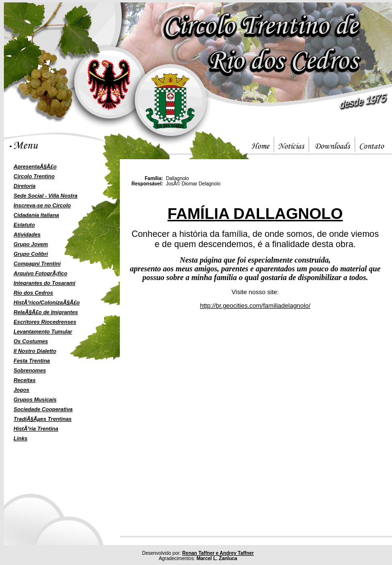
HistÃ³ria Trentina (36, 429)
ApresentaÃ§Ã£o (35, 166)
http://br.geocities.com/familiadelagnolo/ (255, 306)
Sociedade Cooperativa (43, 409)
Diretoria (24, 186)
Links (21, 438)
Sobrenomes (30, 370)
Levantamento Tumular (43, 332)
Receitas (24, 380)
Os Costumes (31, 341)
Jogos (21, 390)
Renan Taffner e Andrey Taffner (218, 553)
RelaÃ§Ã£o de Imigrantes (46, 312)
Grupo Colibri (31, 254)
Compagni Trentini (37, 264)
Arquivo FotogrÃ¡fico (41, 273)
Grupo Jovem (31, 244)
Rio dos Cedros (33, 293)
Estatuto (24, 225)
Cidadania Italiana (36, 215)
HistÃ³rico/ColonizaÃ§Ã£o (47, 302)
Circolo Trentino (34, 176)
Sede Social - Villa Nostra (46, 196)
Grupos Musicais (35, 399)
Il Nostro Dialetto (35, 351)
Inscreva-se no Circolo (42, 205)
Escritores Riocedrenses (45, 322)
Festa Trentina (32, 361)
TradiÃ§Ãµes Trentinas (43, 419)
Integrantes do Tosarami (44, 283)
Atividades (27, 234)
